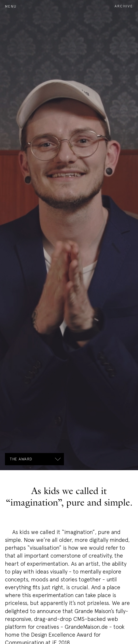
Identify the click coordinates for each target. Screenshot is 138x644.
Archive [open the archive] (124, 6)
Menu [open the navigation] (11, 6)
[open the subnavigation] (34, 459)
